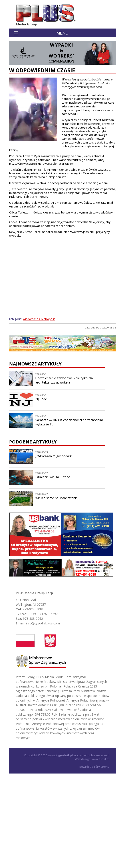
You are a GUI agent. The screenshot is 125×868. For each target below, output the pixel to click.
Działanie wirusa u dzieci (53, 477)
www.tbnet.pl (100, 759)
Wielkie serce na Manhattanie (56, 498)
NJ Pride (41, 399)
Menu (63, 33)
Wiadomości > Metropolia (39, 319)
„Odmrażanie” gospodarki (54, 456)
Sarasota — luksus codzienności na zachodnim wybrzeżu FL (69, 422)
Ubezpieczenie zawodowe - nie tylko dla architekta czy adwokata (64, 380)
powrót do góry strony (94, 767)
